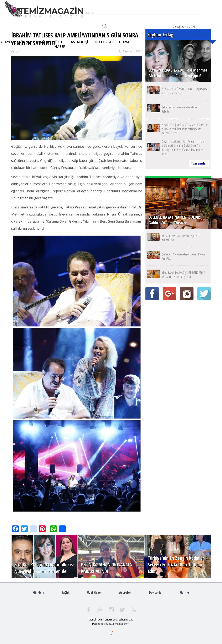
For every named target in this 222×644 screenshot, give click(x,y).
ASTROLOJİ (79, 42)
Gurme (184, 592)
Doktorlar (156, 592)
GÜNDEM (25, 42)
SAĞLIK (43, 42)
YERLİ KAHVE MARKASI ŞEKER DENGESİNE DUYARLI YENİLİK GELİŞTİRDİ (183, 275)
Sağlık (65, 592)
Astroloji (125, 592)
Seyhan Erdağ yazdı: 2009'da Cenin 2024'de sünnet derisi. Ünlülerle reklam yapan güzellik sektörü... (185, 129)
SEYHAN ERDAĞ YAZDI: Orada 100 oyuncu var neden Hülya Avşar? (185, 91)
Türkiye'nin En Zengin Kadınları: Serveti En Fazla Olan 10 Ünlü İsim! (177, 565)
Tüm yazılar (199, 163)
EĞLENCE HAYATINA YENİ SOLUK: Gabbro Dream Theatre (174, 220)
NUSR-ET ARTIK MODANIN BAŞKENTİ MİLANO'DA (181, 238)
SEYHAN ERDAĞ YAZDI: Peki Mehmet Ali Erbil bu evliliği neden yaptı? (178, 73)
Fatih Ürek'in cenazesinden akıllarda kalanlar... (181, 109)
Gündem (39, 592)
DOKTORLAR (104, 42)
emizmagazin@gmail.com (114, 624)
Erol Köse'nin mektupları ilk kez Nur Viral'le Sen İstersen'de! (44, 568)
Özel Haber (94, 592)
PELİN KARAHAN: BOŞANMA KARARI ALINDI (107, 568)
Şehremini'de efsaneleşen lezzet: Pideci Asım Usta (183, 256)
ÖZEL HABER (60, 44)
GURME (125, 42)
